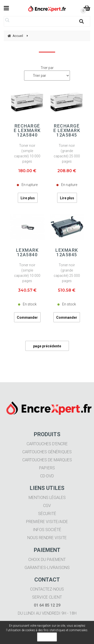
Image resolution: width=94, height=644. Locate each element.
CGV (47, 506)
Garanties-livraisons (47, 568)
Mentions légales (47, 498)
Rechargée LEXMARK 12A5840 (27, 131)
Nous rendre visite (47, 538)
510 (67, 290)
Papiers (47, 468)
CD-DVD (47, 476)
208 (67, 171)
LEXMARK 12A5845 (67, 252)
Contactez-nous (47, 589)
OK (47, 637)
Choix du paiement (47, 560)
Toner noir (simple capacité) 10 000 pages (27, 153)
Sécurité (47, 514)
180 (27, 171)
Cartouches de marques (47, 460)
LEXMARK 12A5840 (27, 252)
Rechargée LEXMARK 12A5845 (67, 131)
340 (27, 290)
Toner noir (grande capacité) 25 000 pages (67, 153)
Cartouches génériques (47, 452)
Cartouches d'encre (47, 444)
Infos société (47, 530)
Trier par (47, 68)
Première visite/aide (47, 522)
